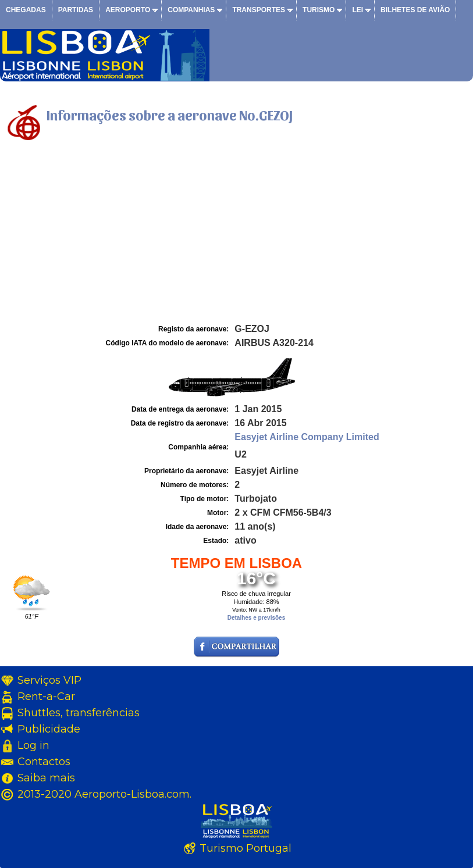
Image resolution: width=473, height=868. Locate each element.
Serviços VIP (49, 680)
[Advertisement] (236, 234)
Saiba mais (46, 778)
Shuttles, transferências (79, 713)
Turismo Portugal (246, 848)
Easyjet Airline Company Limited (307, 437)
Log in (33, 745)
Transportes (259, 10)
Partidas (76, 10)
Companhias (191, 10)
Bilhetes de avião (415, 10)
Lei (358, 10)
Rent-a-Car (46, 696)
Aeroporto (128, 10)
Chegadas (26, 10)
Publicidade (49, 729)
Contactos (44, 762)
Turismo (319, 10)
